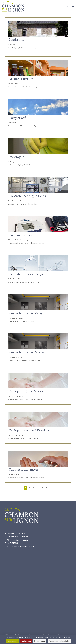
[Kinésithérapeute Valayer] (38, 302)
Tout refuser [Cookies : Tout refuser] (26, 641)
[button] (73, 6)
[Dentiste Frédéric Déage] (38, 263)
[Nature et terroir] (38, 68)
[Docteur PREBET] (38, 224)
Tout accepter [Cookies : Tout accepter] (13, 641)
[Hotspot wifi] (38, 107)
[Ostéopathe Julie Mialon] (38, 380)
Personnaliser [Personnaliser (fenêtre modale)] (40, 641)
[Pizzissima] (38, 29)
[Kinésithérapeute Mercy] (38, 341)
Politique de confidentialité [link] (59, 641)
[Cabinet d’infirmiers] (38, 459)
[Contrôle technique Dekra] (38, 185)
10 (42, 488)
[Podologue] (38, 146)
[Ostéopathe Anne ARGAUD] (38, 419)
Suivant (49, 488)
